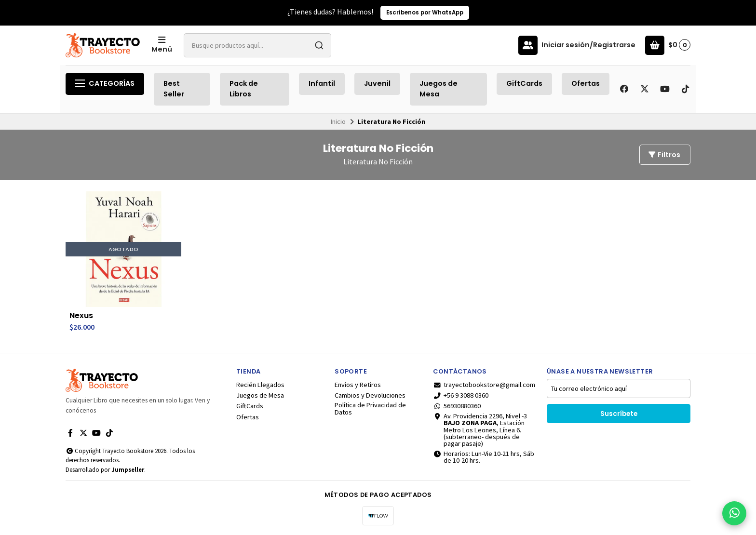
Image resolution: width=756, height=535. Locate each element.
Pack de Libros (244, 89)
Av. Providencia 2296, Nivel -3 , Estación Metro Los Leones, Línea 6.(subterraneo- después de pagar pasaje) (480, 430)
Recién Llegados (260, 385)
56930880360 (457, 406)
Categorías (105, 83)
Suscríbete (619, 414)
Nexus (81, 316)
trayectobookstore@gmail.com (484, 385)
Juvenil (377, 83)
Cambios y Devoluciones (370, 395)
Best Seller (174, 89)
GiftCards (524, 83)
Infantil (322, 83)
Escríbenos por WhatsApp (425, 13)
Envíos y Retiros (358, 385)
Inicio (338, 121)
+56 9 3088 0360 (461, 395)
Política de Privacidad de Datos (370, 408)
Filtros (664, 155)
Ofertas (586, 83)
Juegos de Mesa (439, 89)
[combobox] (257, 45)
